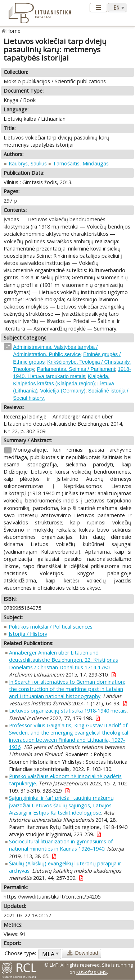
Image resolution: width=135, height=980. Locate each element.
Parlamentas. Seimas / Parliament (76, 369)
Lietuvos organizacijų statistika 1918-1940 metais (68, 711)
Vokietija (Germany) (63, 391)
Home (13, 31)
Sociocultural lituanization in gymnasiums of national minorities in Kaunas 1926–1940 (61, 845)
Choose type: (20, 953)
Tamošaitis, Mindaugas (81, 163)
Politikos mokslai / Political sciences (51, 627)
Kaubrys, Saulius (28, 163)
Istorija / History (28, 634)
